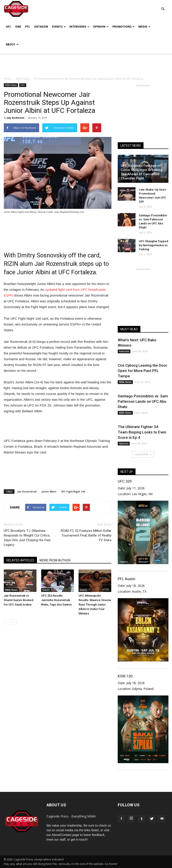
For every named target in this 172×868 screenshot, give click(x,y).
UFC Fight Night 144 (73, 491)
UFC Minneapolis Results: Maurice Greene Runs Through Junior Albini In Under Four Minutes (95, 605)
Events (59, 27)
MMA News (11, 85)
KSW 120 (125, 676)
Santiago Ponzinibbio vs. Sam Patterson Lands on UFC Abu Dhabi (143, 401)
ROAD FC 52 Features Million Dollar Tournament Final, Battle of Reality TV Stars (86, 535)
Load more (143, 454)
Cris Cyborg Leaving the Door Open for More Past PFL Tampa (142, 371)
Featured (124, 351)
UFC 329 (125, 481)
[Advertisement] (86, 63)
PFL (28, 27)
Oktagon (41, 27)
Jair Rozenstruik (27, 491)
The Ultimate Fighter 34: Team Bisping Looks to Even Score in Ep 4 (142, 432)
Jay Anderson (16, 118)
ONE (18, 27)
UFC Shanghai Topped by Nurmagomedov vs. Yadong (154, 245)
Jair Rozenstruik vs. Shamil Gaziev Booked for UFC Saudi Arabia (19, 600)
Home (8, 79)
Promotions (124, 27)
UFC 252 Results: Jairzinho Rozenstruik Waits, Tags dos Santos (56, 600)
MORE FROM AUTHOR (55, 560)
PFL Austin (126, 579)
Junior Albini (49, 491)
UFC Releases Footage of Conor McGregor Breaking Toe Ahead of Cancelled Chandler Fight (142, 172)
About (12, 44)
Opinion (101, 27)
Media (144, 27)
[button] (163, 6)
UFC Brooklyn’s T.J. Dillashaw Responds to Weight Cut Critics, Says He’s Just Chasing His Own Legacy (27, 538)
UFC (8, 27)
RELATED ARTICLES (20, 560)
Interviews (79, 27)
